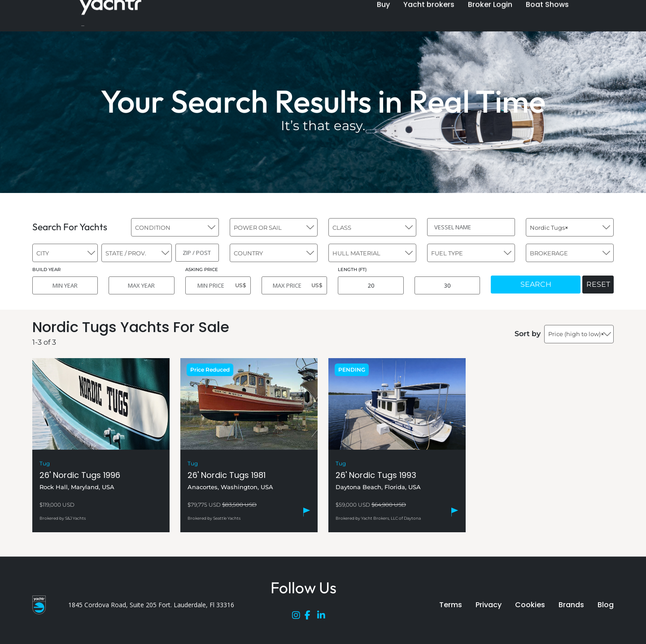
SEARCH (536, 284)
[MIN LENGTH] (371, 285)
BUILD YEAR (46, 269)
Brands (571, 605)
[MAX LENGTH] (447, 285)
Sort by (528, 334)
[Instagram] (298, 617)
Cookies (530, 605)
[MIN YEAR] (65, 285)
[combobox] (175, 227)
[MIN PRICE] (218, 285)
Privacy (489, 605)
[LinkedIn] (323, 617)
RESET (598, 284)
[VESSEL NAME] (471, 227)
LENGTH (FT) (352, 269)
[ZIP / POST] (197, 253)
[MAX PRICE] (294, 285)
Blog (606, 605)
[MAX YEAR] (141, 285)
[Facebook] (311, 617)
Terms (451, 605)
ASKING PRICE (202, 269)
